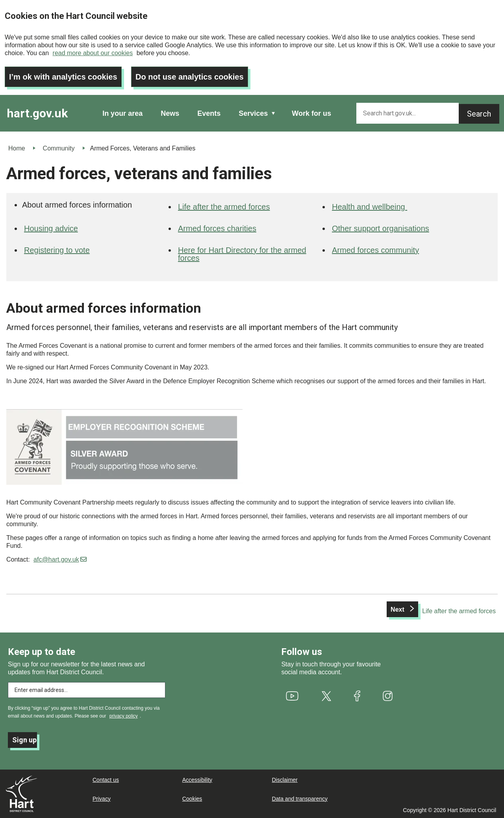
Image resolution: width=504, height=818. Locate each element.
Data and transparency (300, 799)
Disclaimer (284, 780)
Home (17, 148)
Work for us (311, 113)
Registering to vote (57, 250)
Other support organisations (381, 228)
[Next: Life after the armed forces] (441, 611)
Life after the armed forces (224, 207)
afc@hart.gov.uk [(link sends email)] (60, 559)
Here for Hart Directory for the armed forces (242, 254)
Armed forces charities (217, 228)
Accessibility (197, 780)
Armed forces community (375, 250)
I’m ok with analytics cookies (63, 77)
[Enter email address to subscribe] (87, 690)
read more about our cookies (93, 53)
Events (209, 113)
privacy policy (124, 716)
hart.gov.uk (37, 113)
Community (59, 148)
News (170, 113)
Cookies (192, 799)
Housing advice (51, 228)
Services (253, 113)
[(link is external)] (292, 696)
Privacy (102, 799)
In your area (122, 113)
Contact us (106, 780)
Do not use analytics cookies (190, 77)
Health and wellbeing (370, 207)
